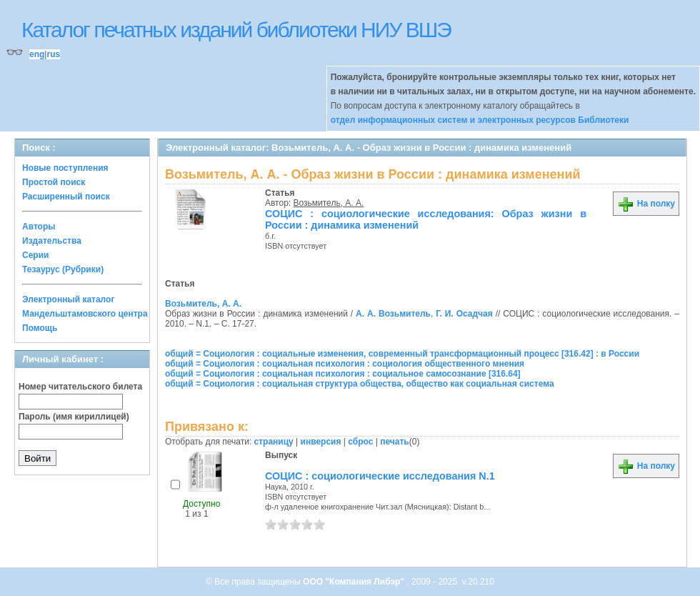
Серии (35, 255)
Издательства (52, 241)
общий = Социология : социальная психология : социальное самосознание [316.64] (343, 374)
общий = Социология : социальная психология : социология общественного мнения (345, 364)
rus (53, 54)
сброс (360, 442)
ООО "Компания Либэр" (355, 582)
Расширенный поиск (66, 197)
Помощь (40, 328)
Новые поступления (65, 168)
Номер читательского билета (80, 387)
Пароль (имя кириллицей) (74, 417)
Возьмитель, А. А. (329, 203)
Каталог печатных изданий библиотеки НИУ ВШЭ (236, 30)
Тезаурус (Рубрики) (63, 269)
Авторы (39, 227)
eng (37, 54)
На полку (646, 204)
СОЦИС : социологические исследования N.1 (380, 476)
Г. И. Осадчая (464, 314)
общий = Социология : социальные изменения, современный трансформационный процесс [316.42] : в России (402, 354)
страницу (274, 442)
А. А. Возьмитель (393, 314)
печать (395, 442)
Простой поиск (54, 182)
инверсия (321, 442)
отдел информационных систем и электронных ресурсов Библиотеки (480, 120)
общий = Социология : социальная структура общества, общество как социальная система (360, 384)
